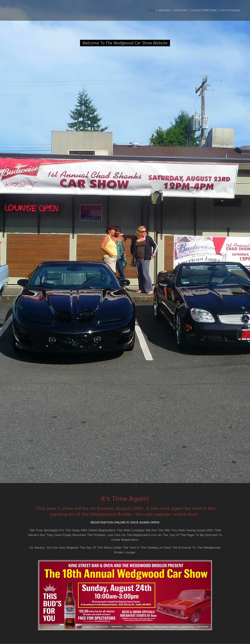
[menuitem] (152, 10)
